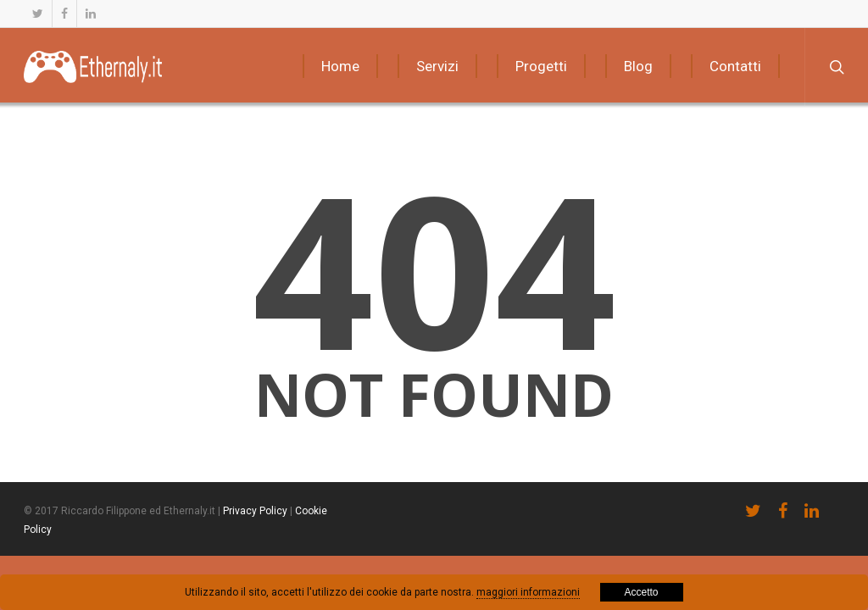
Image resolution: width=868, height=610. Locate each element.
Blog (638, 66)
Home (340, 66)
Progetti (541, 66)
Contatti (735, 66)
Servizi (437, 66)
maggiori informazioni (528, 592)
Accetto (641, 592)
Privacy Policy (255, 511)
